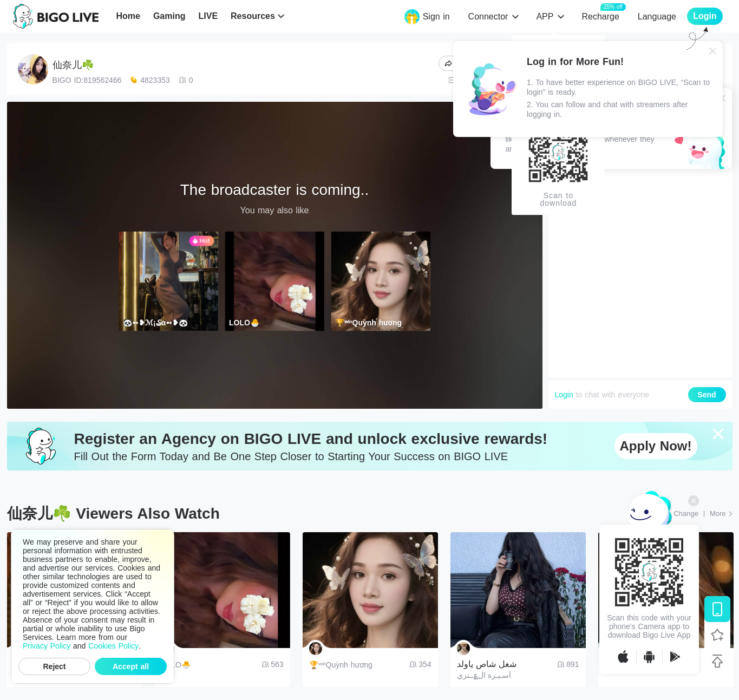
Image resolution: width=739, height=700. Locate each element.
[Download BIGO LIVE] (717, 609)
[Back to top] (717, 661)
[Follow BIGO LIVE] (717, 635)
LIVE (208, 16)
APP (545, 17)
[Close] (713, 51)
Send (707, 395)
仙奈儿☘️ (73, 65)
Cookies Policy (113, 646)
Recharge (600, 16)
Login (564, 395)
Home (128, 16)
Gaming (169, 16)
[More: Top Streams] (721, 514)
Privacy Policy (47, 646)
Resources (253, 16)
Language (657, 17)
